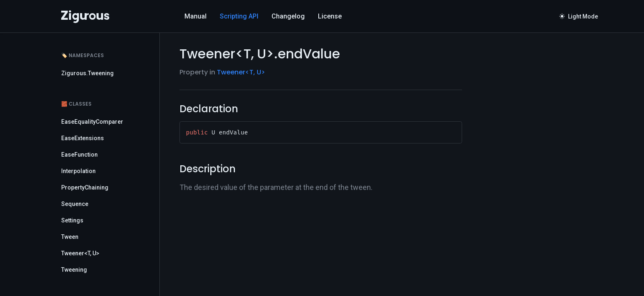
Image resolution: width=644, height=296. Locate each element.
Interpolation (78, 171)
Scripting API (239, 16)
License (330, 16)
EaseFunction (79, 155)
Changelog (288, 16)
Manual (195, 16)
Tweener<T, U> (80, 253)
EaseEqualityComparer (92, 122)
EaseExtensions (83, 138)
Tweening (74, 270)
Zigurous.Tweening (87, 73)
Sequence (75, 204)
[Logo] (85, 16)
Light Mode (579, 16)
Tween (70, 237)
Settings (72, 220)
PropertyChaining (85, 187)
